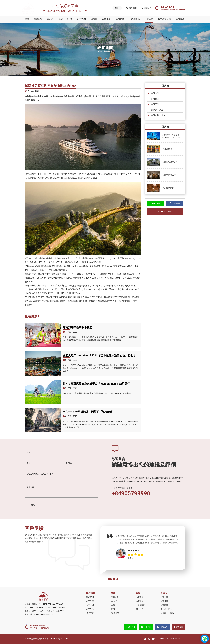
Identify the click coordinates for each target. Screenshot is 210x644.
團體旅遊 (38, 19)
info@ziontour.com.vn (43, 614)
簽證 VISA (81, 19)
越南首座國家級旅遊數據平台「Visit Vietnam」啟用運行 (96, 384)
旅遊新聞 (149, 19)
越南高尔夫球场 (157, 115)
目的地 (94, 19)
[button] (110, 579)
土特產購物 (134, 19)
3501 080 (62, 608)
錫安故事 (90, 601)
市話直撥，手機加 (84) (39, 627)
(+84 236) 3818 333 (39, 608)
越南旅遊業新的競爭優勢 (78, 327)
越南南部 (153, 104)
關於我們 (131, 8)
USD (117, 8)
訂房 (70, 19)
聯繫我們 (146, 8)
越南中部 (153, 93)
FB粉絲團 (175, 203)
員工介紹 (90, 605)
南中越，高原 (156, 110)
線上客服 (156, 203)
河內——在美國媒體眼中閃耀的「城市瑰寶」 (89, 412)
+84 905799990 (59, 611)
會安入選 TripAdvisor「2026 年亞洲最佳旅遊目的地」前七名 (99, 355)
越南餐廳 (120, 19)
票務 (61, 19)
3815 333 (52, 608)
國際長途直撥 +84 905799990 (173, 8)
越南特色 (180, 19)
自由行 (50, 19)
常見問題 (90, 613)
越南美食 (106, 19)
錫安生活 (90, 609)
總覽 (27, 19)
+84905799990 (165, 211)
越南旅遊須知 (164, 19)
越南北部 (153, 99)
